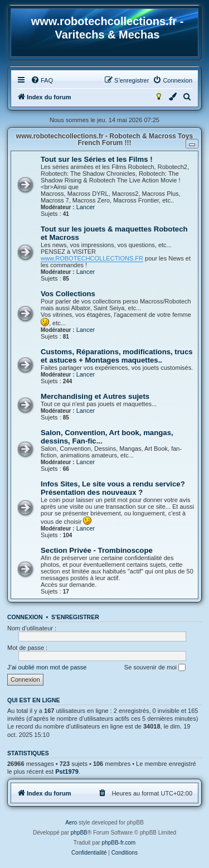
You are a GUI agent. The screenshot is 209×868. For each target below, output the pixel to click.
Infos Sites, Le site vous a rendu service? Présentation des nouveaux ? (113, 488)
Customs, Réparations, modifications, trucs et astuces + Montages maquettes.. (117, 356)
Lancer (86, 207)
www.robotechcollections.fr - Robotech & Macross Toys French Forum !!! (104, 139)
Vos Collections (68, 294)
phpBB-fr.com (119, 843)
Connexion (25, 617)
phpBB (79, 833)
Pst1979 (67, 771)
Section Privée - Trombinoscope (97, 550)
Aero (71, 823)
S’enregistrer (75, 617)
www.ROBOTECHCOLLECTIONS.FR (92, 258)
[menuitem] (42, 80)
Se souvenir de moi (155, 668)
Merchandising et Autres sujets (95, 396)
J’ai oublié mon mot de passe (47, 667)
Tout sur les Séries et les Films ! (97, 159)
